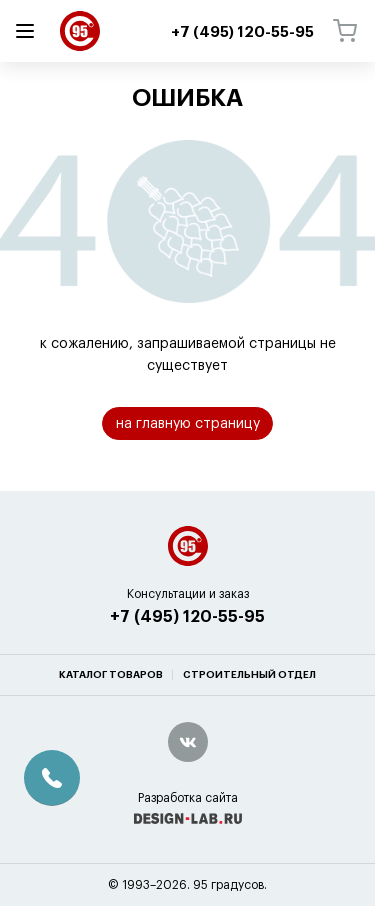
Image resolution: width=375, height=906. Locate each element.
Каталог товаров (111, 725)
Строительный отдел (249, 725)
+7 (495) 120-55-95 (187, 667)
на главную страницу (188, 424)
